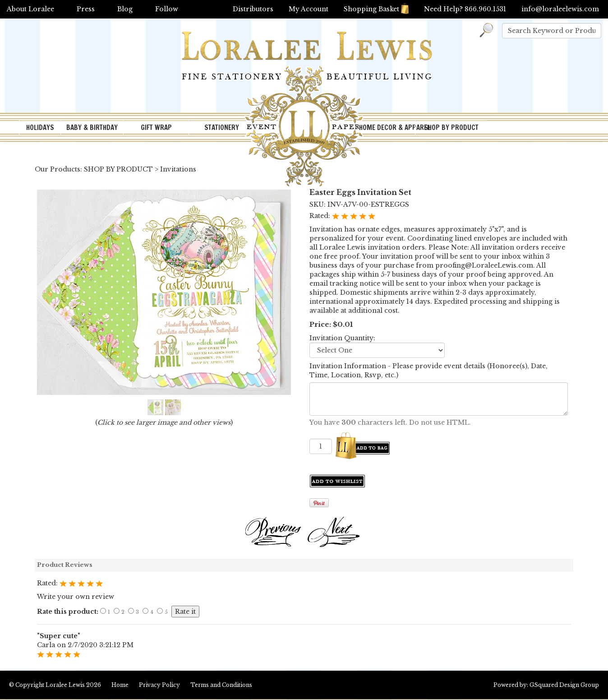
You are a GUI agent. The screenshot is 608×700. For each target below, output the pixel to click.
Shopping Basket (376, 9)
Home (120, 685)
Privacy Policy (159, 685)
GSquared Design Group (564, 685)
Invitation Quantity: (342, 338)
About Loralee (30, 9)
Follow (167, 9)
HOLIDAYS (40, 127)
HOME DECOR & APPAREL (387, 127)
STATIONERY (222, 127)
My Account (309, 9)
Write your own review (76, 597)
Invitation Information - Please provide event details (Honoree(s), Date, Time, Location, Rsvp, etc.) (428, 371)
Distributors (253, 9)
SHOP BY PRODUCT (451, 127)
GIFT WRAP (156, 127)
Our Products (58, 169)
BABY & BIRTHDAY (92, 127)
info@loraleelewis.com (560, 9)
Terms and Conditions (221, 685)
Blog (125, 9)
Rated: (321, 216)
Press (86, 9)
